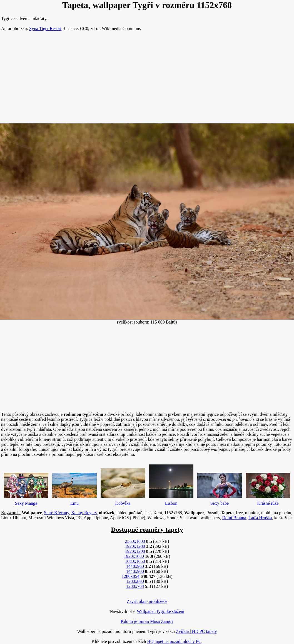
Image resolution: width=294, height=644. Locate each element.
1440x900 (135, 571)
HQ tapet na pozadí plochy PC (174, 641)
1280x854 (131, 576)
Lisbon (171, 484)
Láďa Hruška (260, 518)
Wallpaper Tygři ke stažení (160, 611)
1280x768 (135, 586)
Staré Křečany (56, 513)
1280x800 (135, 581)
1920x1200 (135, 551)
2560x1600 (135, 541)
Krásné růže (268, 488)
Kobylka (123, 485)
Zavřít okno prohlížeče (147, 601)
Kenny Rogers (84, 513)
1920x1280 (135, 546)
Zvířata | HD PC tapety (196, 631)
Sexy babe (220, 488)
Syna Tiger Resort (45, 28)
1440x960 (135, 566)
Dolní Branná (234, 518)
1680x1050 (135, 561)
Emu (74, 488)
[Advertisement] (147, 79)
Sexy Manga (26, 488)
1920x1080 (134, 556)
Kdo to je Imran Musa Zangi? (147, 621)
